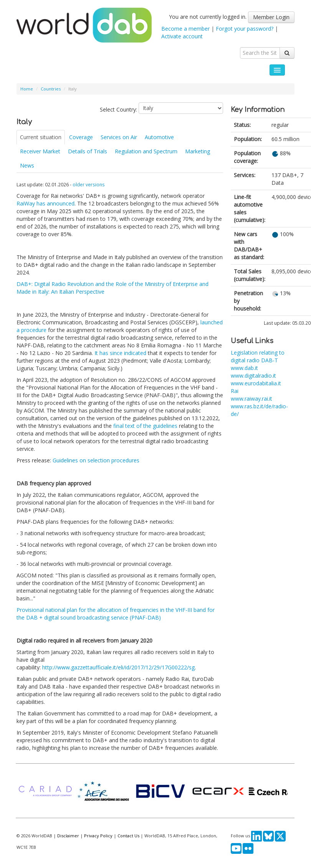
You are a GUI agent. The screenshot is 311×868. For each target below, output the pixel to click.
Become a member (185, 29)
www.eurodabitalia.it (256, 383)
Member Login (271, 17)
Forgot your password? (245, 29)
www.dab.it (244, 368)
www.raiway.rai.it (251, 399)
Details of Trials (88, 151)
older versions (89, 184)
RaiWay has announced (45, 203)
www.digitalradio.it (253, 376)
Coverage (81, 137)
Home (27, 89)
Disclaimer (68, 836)
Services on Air (119, 137)
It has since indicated (120, 353)
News (27, 165)
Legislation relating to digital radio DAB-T (258, 356)
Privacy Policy (98, 836)
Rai (235, 391)
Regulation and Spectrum (146, 151)
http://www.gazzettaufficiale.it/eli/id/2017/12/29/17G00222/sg (118, 667)
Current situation (41, 137)
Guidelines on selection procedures (96, 460)
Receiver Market (40, 151)
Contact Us (128, 836)
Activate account (182, 36)
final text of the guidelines (145, 426)
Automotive (159, 137)
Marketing (198, 151)
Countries (51, 89)
